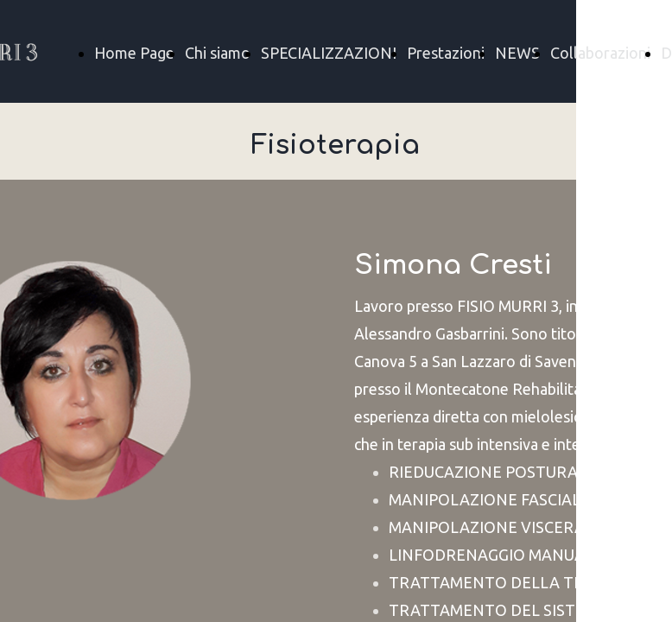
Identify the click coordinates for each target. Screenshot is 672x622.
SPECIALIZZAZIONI (329, 53)
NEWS (517, 53)
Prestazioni (446, 53)
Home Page (134, 53)
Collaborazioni (600, 53)
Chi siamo (218, 53)
